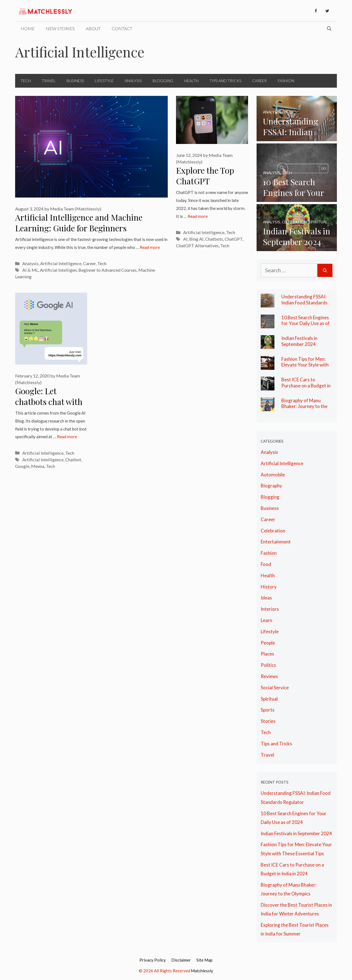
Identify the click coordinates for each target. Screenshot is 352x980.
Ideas (266, 598)
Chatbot (73, 460)
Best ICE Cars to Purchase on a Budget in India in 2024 (306, 385)
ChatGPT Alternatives (197, 245)
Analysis (133, 81)
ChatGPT (234, 239)
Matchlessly (202, 971)
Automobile (273, 475)
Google (22, 466)
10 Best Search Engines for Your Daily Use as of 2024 (306, 323)
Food (266, 564)
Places (267, 654)
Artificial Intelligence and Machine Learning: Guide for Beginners (79, 223)
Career (259, 81)
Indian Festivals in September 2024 (299, 341)
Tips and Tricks (225, 81)
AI (185, 239)
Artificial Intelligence (61, 263)
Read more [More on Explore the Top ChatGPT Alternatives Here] (198, 216)
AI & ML (30, 270)
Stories (268, 721)
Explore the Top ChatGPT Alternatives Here (208, 181)
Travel (49, 81)
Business (75, 81)
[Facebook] (316, 11)
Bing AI (196, 239)
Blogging (163, 81)
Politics (268, 665)
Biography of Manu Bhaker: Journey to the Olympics (304, 406)
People (268, 643)
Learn (266, 620)
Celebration (273, 531)
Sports (268, 710)
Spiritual (269, 699)
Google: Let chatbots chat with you (49, 402)
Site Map (204, 960)
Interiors (270, 609)
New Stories (60, 28)
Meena (38, 466)
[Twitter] (327, 11)
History (269, 587)
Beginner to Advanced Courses (108, 270)
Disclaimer (181, 960)
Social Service (275, 688)
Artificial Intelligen (58, 270)
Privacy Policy (153, 960)
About (93, 28)
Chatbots (214, 239)
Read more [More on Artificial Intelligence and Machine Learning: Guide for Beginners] (150, 247)
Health (191, 81)
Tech (26, 81)
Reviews (269, 676)
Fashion (286, 81)
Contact (122, 28)
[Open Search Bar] (329, 29)
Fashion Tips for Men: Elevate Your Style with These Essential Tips (305, 365)
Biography (271, 486)
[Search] (325, 270)
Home (28, 28)
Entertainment (276, 542)
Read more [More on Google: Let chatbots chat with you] (67, 437)
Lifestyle (104, 81)
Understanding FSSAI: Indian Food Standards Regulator (304, 302)
